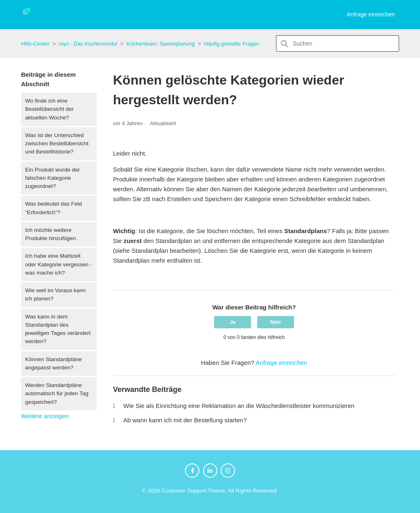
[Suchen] (338, 44)
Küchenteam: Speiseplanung (161, 44)
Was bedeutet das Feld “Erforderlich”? (53, 208)
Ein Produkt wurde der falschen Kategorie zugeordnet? (52, 178)
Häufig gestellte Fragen (232, 44)
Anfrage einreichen (371, 14)
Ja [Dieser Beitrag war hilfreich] (233, 322)
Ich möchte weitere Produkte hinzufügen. (51, 234)
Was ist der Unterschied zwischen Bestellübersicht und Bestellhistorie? (57, 144)
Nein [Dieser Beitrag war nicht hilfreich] (276, 322)
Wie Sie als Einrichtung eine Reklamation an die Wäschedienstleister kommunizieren (239, 406)
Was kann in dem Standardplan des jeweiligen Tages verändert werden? (58, 329)
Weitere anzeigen (45, 416)
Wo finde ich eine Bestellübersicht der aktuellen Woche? (49, 109)
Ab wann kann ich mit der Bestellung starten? (185, 420)
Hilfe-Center (35, 44)
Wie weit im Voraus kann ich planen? (55, 294)
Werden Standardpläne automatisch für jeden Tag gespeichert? (57, 394)
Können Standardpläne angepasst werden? (53, 363)
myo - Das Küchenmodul (88, 44)
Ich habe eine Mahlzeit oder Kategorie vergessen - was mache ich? (58, 264)
